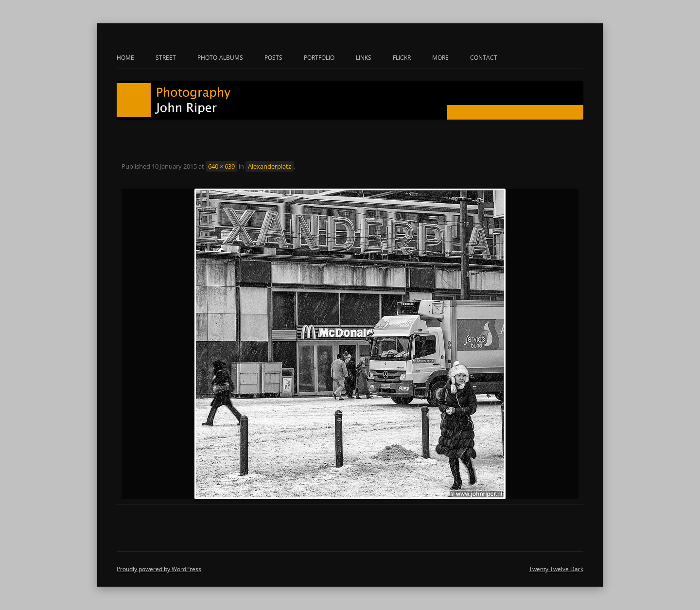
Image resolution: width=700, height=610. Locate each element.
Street (166, 58)
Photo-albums (220, 58)
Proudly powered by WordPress (159, 569)
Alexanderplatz (270, 166)
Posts (273, 58)
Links (364, 58)
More (440, 58)
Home (125, 58)
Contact (484, 58)
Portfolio (319, 58)
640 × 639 (221, 166)
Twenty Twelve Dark (556, 569)
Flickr (402, 58)
